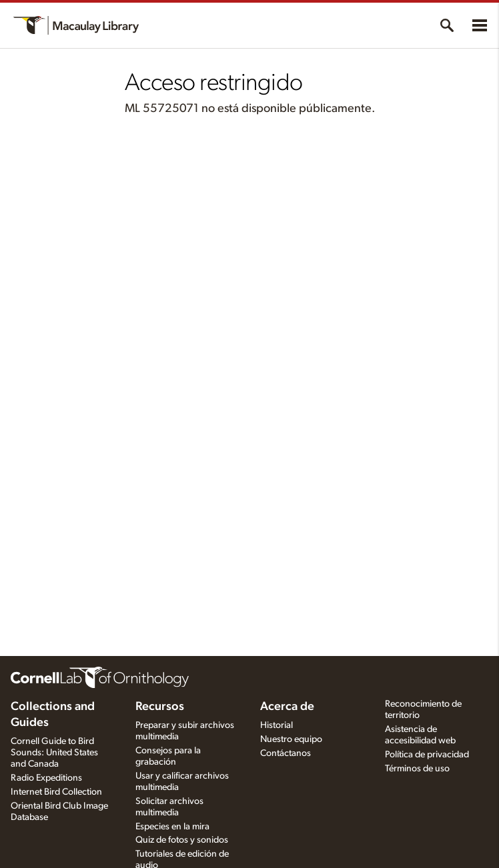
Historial (277, 725)
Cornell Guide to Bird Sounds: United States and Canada (54, 753)
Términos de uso (417, 769)
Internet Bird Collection (56, 792)
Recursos (160, 707)
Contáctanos (286, 753)
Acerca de (287, 707)
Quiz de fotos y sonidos (182, 840)
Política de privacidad (427, 755)
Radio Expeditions (46, 778)
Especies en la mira (172, 827)
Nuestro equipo (291, 739)
